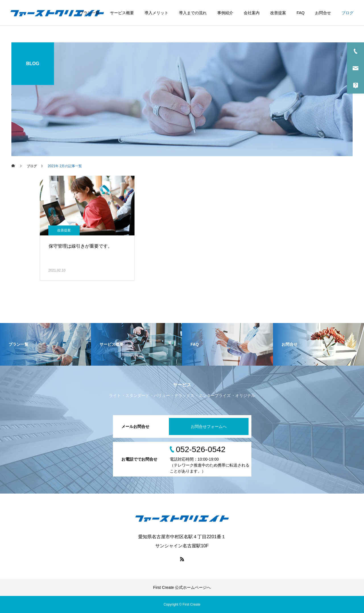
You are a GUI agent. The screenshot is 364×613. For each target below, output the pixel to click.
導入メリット (156, 13)
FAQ (301, 13)
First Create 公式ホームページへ (182, 587)
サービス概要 (122, 13)
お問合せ (323, 13)
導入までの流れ (193, 13)
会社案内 (252, 13)
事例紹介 (225, 13)
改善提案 (278, 13)
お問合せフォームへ (209, 426)
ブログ (348, 13)
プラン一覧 (90, 13)
